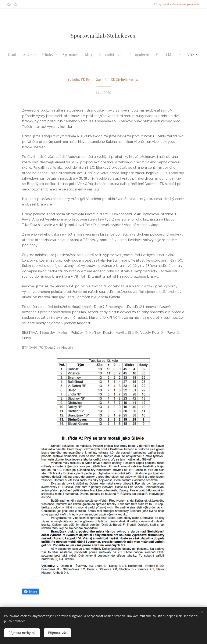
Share (31, 592)
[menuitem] (17, 55)
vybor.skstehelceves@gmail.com (179, 4)
